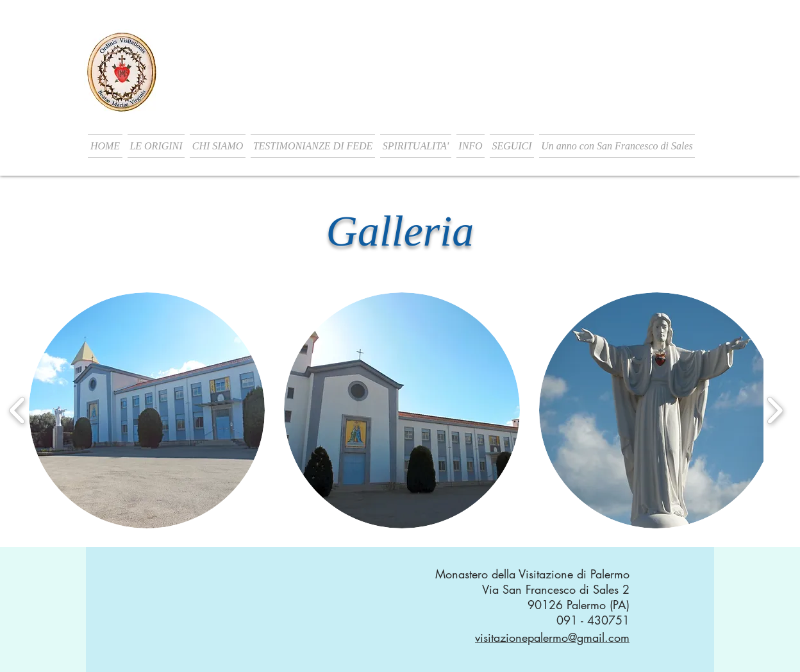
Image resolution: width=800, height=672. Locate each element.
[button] (156, 146)
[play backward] (18, 410)
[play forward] (775, 410)
